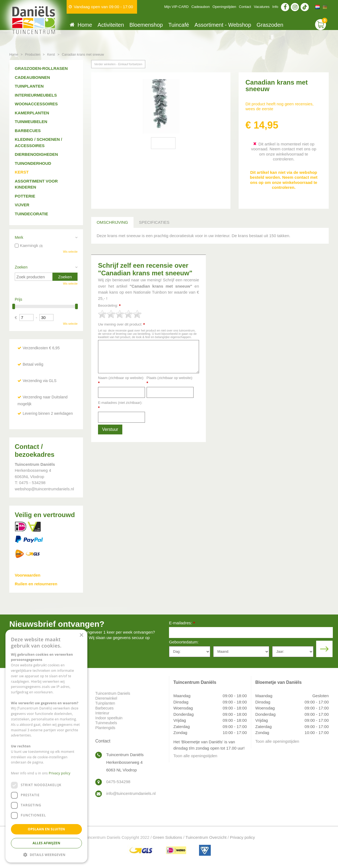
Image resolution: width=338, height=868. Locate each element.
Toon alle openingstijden (195, 756)
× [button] (81, 635)
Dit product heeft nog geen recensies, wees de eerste (279, 106)
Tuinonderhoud (33, 163)
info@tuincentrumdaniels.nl (131, 793)
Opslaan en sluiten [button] (47, 829)
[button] (46, 854)
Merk (19, 237)
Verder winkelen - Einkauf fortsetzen (118, 64)
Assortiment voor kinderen (36, 184)
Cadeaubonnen (32, 77)
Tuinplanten (29, 86)
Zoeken (21, 267)
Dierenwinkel (106, 698)
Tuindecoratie (31, 214)
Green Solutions (168, 837)
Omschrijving (112, 222)
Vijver (22, 205)
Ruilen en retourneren (36, 584)
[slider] (120, 314)
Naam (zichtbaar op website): (121, 381)
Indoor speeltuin (109, 718)
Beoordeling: (109, 306)
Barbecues (28, 131)
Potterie (25, 196)
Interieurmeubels (36, 95)
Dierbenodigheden (36, 154)
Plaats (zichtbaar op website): (170, 381)
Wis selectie (70, 252)
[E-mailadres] (251, 633)
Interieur (102, 713)
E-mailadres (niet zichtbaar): (120, 405)
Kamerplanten (32, 113)
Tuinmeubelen (31, 122)
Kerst (22, 172)
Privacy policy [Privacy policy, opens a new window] (60, 773)
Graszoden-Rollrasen (41, 68)
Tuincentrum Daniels (113, 693)
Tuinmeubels (106, 723)
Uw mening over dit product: (121, 325)
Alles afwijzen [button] (46, 843)
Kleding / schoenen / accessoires (38, 142)
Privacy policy (242, 837)
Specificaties (154, 222)
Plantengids (105, 728)
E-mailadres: (182, 623)
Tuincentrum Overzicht (206, 837)
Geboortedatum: (184, 642)
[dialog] (46, 746)
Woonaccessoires (36, 104)
